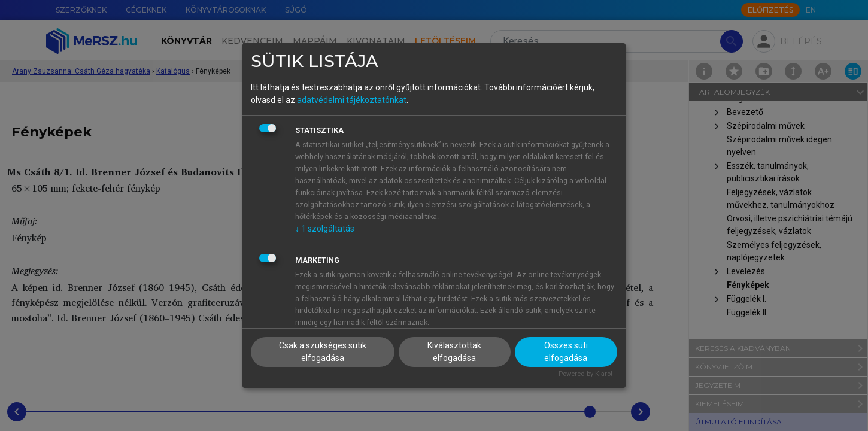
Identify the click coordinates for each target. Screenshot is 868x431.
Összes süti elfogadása (566, 352)
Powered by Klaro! (585, 374)
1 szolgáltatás (325, 229)
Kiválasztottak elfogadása (454, 352)
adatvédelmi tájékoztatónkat (352, 100)
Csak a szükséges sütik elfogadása (323, 352)
